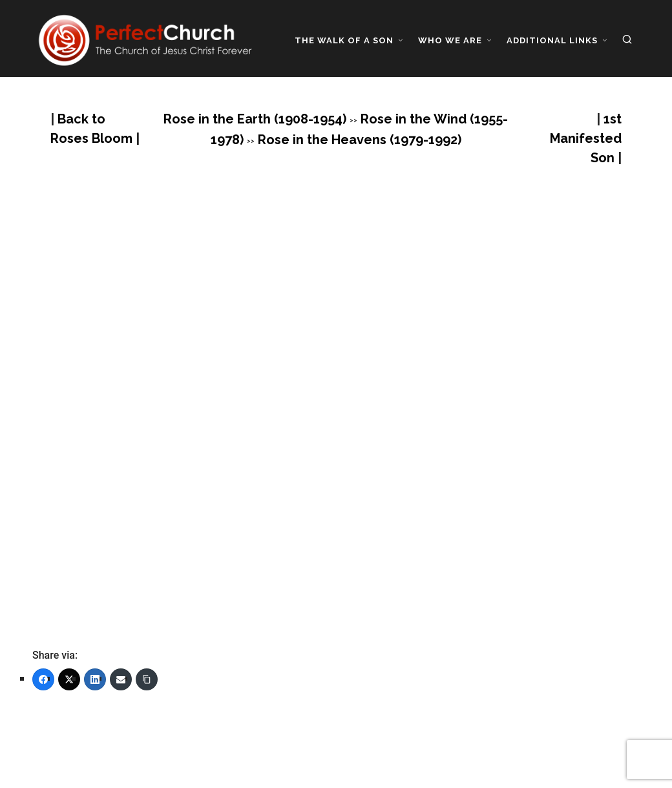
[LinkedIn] (95, 679)
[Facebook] (43, 679)
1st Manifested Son (586, 138)
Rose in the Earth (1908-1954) (255, 119)
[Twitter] (69, 679)
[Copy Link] (147, 679)
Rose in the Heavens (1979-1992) (360, 140)
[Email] (121, 679)
